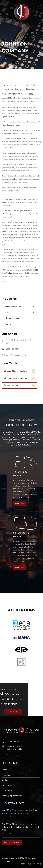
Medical (7, 312)
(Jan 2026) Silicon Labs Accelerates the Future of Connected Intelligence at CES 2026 (21, 827)
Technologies (8, 785)
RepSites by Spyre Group (31, 864)
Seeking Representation (12, 796)
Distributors (7, 790)
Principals (6, 775)
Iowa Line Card (11, 385)
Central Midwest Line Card (16, 378)
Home (4, 58)
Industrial (8, 324)
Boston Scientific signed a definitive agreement (24, 122)
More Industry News (12, 842)
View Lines (20, 504)
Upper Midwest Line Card (15, 371)
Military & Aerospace (12, 318)
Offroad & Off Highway (13, 306)
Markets (5, 780)
